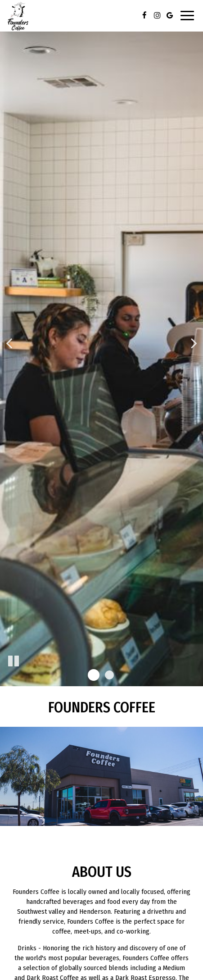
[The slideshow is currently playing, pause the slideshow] (14, 661)
